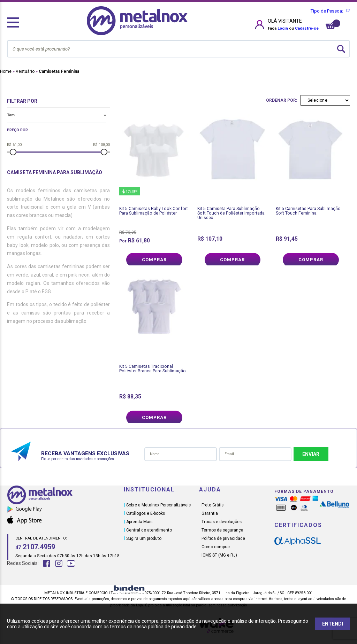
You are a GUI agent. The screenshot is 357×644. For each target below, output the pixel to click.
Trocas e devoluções (222, 522)
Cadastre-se (307, 28)
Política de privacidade (223, 538)
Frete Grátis (212, 505)
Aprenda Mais (139, 522)
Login (283, 28)
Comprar (154, 260)
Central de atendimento (149, 530)
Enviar (311, 454)
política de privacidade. (173, 627)
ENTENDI (333, 624)
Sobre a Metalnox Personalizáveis (158, 505)
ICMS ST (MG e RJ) (219, 555)
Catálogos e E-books (146, 513)
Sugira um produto (144, 538)
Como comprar (216, 547)
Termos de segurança (222, 530)
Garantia (210, 513)
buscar (341, 49)
